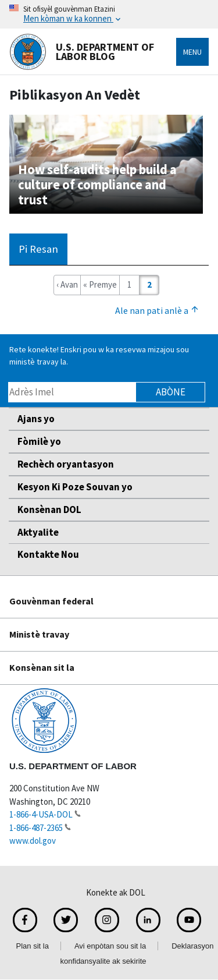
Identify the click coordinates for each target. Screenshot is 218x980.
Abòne (171, 392)
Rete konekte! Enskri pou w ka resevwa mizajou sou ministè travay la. (99, 355)
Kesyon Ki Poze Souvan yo (75, 487)
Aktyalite (38, 532)
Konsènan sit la (42, 667)
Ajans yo (36, 419)
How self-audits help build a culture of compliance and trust (97, 185)
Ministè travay (39, 634)
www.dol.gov (33, 841)
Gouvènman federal (51, 601)
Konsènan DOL (49, 510)
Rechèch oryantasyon (66, 464)
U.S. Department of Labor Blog (82, 52)
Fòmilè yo (39, 441)
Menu (192, 52)
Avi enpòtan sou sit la (110, 946)
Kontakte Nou (48, 554)
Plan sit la (33, 946)
